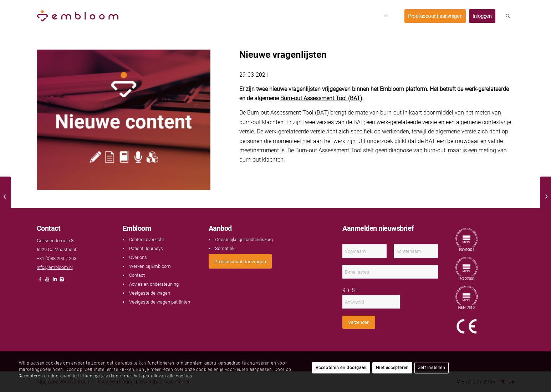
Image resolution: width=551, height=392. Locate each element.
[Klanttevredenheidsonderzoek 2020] (6, 196)
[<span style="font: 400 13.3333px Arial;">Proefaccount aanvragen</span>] (240, 261)
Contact (137, 275)
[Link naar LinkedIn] (55, 281)
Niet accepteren (392, 368)
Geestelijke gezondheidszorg (244, 240)
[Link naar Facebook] (40, 281)
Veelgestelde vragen (150, 293)
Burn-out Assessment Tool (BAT (320, 98)
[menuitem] (388, 16)
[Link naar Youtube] (47, 281)
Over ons (138, 257)
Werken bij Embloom (150, 266)
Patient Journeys (146, 248)
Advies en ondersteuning (154, 284)
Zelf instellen (432, 368)
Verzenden (359, 322)
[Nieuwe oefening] (545, 196)
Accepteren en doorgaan (341, 368)
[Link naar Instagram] (62, 281)
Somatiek (225, 248)
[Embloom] (78, 16)
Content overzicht (147, 240)
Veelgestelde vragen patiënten (160, 302)
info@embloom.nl (55, 267)
